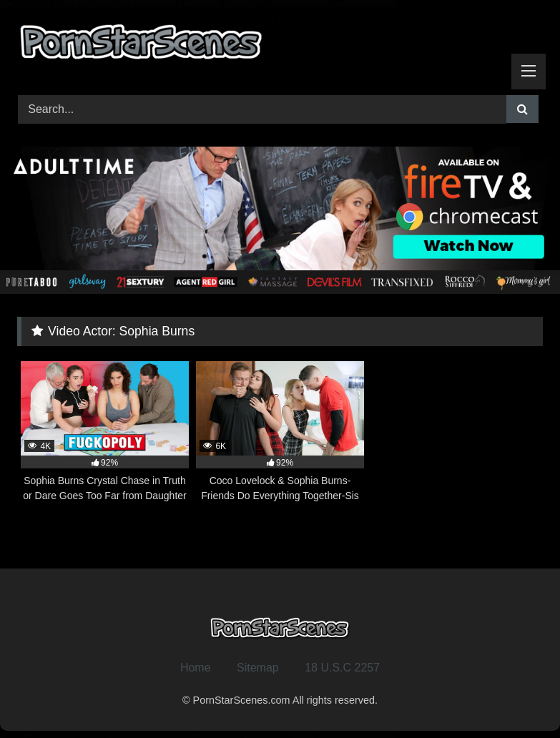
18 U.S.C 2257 (342, 668)
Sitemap (258, 668)
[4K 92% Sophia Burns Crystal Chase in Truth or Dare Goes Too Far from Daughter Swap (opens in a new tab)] (105, 432)
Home (196, 668)
